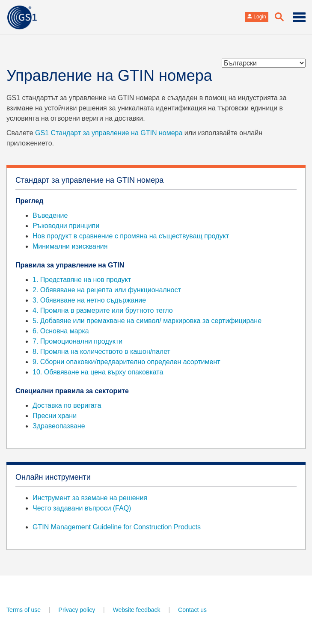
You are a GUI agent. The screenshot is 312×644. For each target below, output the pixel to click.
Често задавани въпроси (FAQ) (82, 508)
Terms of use (24, 610)
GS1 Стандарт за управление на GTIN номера (109, 133)
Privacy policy (77, 610)
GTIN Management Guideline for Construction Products (117, 527)
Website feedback (137, 610)
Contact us (192, 610)
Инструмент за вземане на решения (90, 498)
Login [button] (257, 17)
